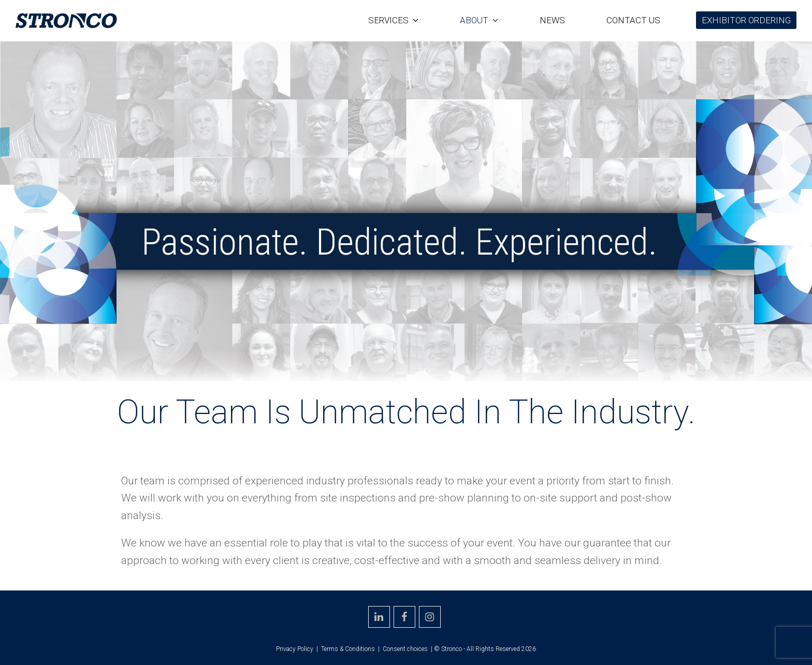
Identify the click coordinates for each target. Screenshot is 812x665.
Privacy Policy (295, 649)
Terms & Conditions (348, 649)
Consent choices (405, 649)
